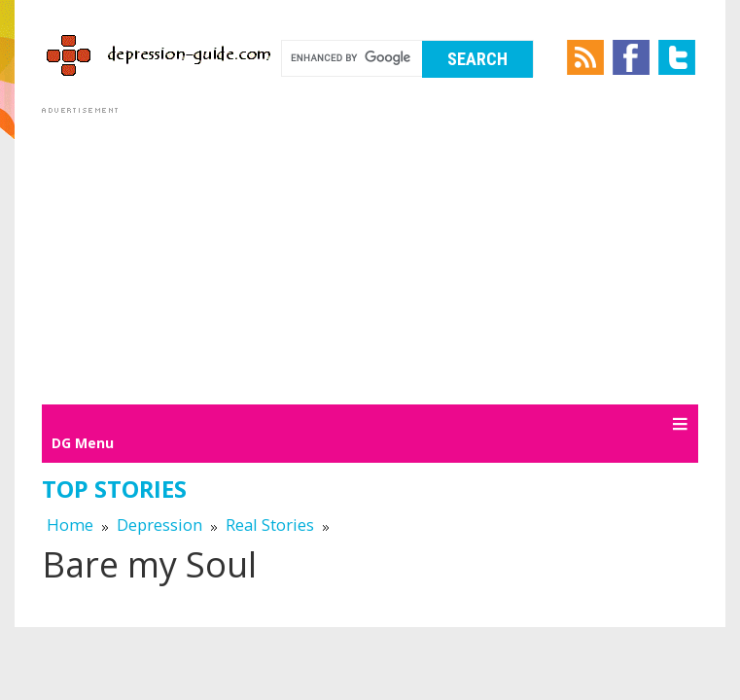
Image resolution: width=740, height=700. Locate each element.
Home (70, 525)
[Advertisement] (370, 255)
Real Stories (270, 525)
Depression (159, 525)
